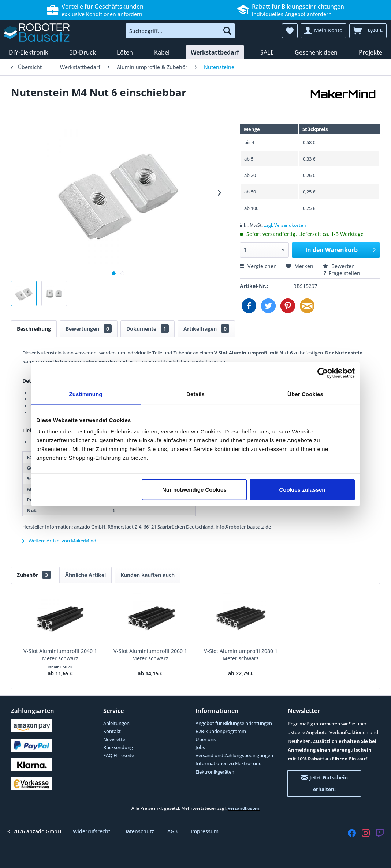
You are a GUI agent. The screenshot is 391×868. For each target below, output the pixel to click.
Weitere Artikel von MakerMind (59, 541)
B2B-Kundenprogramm (221, 731)
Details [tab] (195, 394)
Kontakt (112, 731)
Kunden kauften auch (148, 575)
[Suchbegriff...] (180, 31)
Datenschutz (139, 831)
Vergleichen (258, 266)
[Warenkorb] (368, 31)
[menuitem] (180, 31)
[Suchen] (227, 31)
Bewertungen (89, 329)
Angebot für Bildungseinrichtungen (234, 723)
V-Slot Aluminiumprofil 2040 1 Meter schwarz (60, 655)
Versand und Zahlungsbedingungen (234, 755)
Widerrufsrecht (92, 831)
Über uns (206, 739)
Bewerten (339, 266)
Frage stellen (341, 273)
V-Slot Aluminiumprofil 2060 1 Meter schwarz (150, 655)
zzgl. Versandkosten (285, 225)
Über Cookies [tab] (305, 394)
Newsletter (115, 739)
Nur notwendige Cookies (194, 490)
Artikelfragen (206, 329)
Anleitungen (116, 723)
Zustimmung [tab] (86, 394)
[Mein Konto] (323, 31)
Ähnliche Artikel (85, 575)
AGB (173, 831)
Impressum (205, 831)
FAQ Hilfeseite (119, 755)
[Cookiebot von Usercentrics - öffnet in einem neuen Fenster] (323, 373)
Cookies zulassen (302, 490)
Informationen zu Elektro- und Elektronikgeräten (229, 767)
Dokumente (148, 329)
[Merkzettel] (290, 31)
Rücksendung (118, 747)
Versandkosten (244, 808)
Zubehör (34, 575)
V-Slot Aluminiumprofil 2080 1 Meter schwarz (241, 655)
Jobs (200, 747)
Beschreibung (34, 329)
